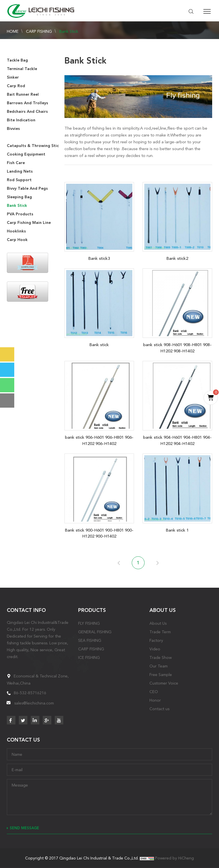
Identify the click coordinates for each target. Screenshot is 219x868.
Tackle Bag (17, 60)
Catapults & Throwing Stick (34, 146)
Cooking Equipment (26, 154)
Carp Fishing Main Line (29, 223)
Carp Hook (17, 240)
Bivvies (13, 129)
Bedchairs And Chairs (27, 112)
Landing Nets (20, 171)
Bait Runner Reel (23, 94)
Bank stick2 (177, 258)
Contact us (159, 709)
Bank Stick (69, 31)
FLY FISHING (89, 623)
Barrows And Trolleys (28, 103)
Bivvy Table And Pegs (27, 188)
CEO (154, 692)
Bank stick (99, 345)
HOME (13, 31)
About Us (158, 623)
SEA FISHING (90, 640)
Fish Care (16, 163)
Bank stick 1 (177, 530)
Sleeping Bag (19, 197)
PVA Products (20, 214)
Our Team (159, 666)
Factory (156, 640)
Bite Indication (21, 120)
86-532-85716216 (30, 693)
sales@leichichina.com (34, 703)
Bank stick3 (99, 258)
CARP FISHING (39, 31)
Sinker (13, 77)
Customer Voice (164, 683)
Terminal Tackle (22, 69)
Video (155, 649)
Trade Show (161, 657)
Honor (155, 700)
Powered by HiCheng (175, 858)
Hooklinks (16, 231)
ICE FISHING (89, 657)
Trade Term (160, 632)
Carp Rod (16, 86)
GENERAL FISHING (95, 632)
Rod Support (19, 180)
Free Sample (161, 675)
